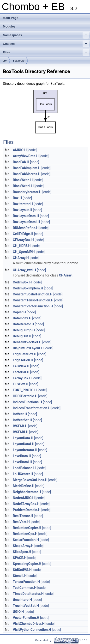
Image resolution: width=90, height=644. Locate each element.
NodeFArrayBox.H (26, 504)
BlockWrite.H (23, 180)
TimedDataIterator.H (28, 594)
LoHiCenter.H (23, 474)
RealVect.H (21, 522)
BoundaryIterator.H (27, 192)
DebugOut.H (22, 336)
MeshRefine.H (24, 486)
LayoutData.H (23, 438)
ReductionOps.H (25, 534)
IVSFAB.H (20, 426)
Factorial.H (21, 372)
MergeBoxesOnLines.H (30, 480)
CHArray (65, 275)
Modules (9, 26)
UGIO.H (18, 612)
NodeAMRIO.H (24, 498)
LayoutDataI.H (24, 444)
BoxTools (19, 61)
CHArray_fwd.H (24, 270)
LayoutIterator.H (25, 450)
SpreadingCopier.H (27, 564)
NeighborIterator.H (27, 492)
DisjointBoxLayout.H (28, 348)
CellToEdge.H (23, 234)
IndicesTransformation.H (32, 408)
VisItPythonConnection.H (32, 630)
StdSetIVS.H (22, 570)
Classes (46, 44)
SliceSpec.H (22, 552)
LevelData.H (22, 456)
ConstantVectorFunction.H (33, 306)
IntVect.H (20, 414)
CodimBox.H (22, 282)
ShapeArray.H (23, 546)
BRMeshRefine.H (26, 228)
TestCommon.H (25, 588)
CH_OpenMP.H (24, 252)
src (5, 61)
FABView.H (21, 366)
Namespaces (46, 35)
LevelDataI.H (23, 462)
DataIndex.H (22, 318)
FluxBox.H (21, 384)
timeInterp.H (22, 600)
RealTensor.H (23, 516)
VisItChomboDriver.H (29, 624)
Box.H (18, 198)
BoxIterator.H (23, 204)
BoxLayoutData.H (26, 216)
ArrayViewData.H (26, 156)
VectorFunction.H (26, 618)
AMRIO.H (20, 150)
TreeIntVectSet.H (26, 606)
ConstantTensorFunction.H (33, 300)
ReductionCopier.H (27, 528)
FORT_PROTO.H (25, 390)
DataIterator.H (24, 324)
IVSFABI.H (21, 432)
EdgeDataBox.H (25, 354)
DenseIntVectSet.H (27, 342)
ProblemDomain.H (27, 510)
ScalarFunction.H (26, 540)
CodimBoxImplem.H (28, 288)
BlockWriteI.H (23, 186)
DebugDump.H (24, 330)
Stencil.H (20, 576)
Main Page (11, 18)
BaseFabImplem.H (27, 168)
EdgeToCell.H (23, 360)
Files (46, 52)
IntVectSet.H (23, 420)
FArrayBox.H (22, 378)
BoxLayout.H (23, 210)
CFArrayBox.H (23, 240)
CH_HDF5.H (22, 246)
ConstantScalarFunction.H (33, 294)
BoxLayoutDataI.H (27, 222)
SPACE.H (20, 558)
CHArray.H (21, 258)
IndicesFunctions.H (27, 402)
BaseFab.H (21, 162)
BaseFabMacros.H (27, 174)
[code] (32, 150)
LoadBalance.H (24, 468)
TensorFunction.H (26, 582)
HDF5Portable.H (25, 396)
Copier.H (19, 312)
